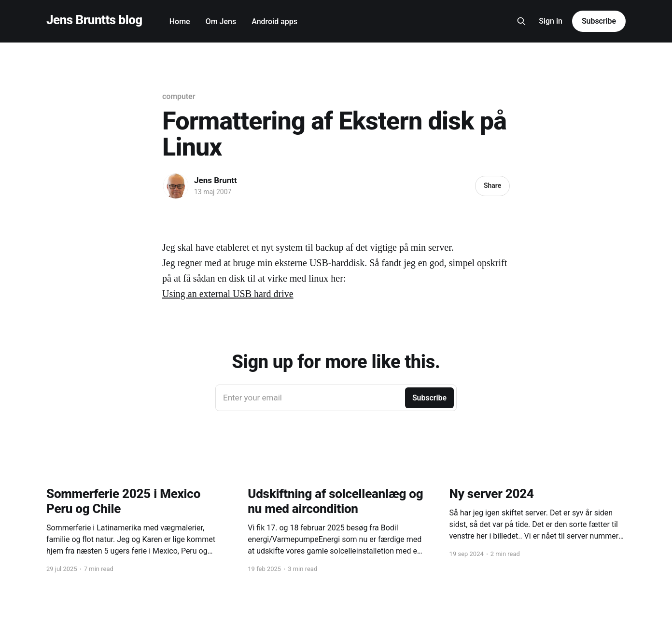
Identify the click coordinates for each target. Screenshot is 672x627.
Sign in (551, 21)
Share (492, 185)
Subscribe (599, 21)
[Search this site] (521, 21)
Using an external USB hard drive (228, 294)
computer (179, 96)
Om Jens (221, 21)
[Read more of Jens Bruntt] (176, 186)
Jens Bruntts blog (94, 20)
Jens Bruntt (216, 180)
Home (180, 21)
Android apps (274, 21)
